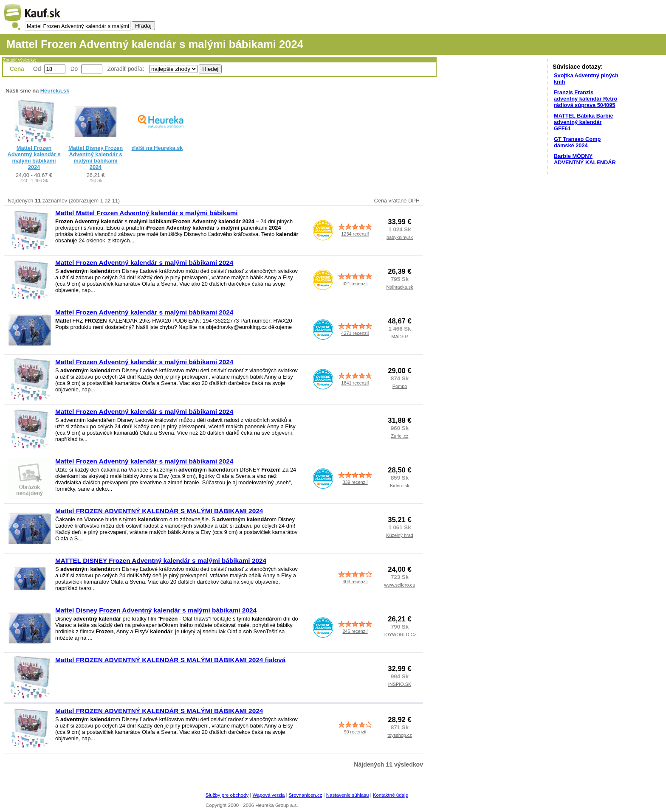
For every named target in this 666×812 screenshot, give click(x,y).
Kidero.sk (399, 486)
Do (74, 69)
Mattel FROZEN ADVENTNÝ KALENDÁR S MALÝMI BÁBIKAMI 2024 (159, 511)
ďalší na (157, 148)
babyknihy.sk (400, 237)
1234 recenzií (355, 234)
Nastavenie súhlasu (348, 795)
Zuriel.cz (399, 436)
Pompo (400, 386)
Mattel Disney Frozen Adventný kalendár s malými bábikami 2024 (96, 157)
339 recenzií (355, 482)
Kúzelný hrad (399, 535)
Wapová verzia (269, 795)
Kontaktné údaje (391, 795)
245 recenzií (355, 631)
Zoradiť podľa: (127, 69)
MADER (399, 337)
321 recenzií (355, 284)
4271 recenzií (355, 333)
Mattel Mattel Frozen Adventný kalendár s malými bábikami (147, 213)
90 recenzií (355, 732)
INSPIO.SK (400, 684)
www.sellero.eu (399, 585)
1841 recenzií (355, 383)
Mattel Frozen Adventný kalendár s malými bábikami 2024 (34, 157)
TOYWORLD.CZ (400, 635)
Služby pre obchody (227, 795)
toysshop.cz (399, 735)
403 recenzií (355, 582)
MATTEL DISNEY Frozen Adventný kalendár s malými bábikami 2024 (161, 561)
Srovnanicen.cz (306, 795)
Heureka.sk (55, 91)
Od (37, 69)
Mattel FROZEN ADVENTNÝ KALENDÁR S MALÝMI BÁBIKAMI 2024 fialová (170, 660)
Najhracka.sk (400, 287)
